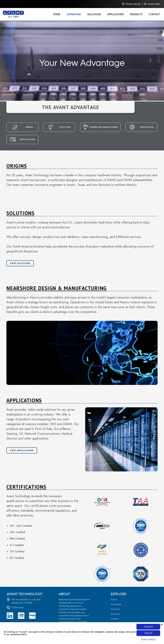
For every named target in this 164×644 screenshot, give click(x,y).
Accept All (148, 627)
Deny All (148, 633)
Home (57, 14)
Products (136, 14)
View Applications (22, 451)
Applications (115, 14)
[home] (13, 14)
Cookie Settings (148, 639)
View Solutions (20, 263)
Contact (154, 14)
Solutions (94, 14)
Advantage (74, 14)
